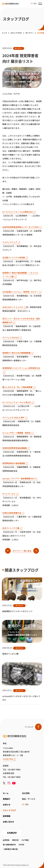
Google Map (8, 759)
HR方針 (22, 845)
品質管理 (6, 840)
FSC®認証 (25, 840)
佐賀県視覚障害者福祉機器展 (15, 448)
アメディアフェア (10, 242)
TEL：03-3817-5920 (12, 777)
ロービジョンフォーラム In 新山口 (17, 402)
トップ (4, 33)
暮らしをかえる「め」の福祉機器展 (17, 387)
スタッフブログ (16, 33)
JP (32, 4)
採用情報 (7, 816)
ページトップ (29, 727)
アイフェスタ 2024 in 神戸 (13, 418)
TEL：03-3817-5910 (12, 769)
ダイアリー (29, 33)
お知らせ (7, 805)
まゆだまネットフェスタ (13, 307)
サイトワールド (9, 494)
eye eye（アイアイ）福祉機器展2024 (18, 478)
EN (35, 4)
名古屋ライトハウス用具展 (14, 257)
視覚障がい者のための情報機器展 (16, 353)
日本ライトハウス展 (11, 528)
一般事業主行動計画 (10, 849)
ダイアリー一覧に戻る (22, 551)
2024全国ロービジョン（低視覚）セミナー (20, 292)
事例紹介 (7, 799)
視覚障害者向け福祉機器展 (14, 463)
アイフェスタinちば (11, 338)
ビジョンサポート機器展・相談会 (16, 433)
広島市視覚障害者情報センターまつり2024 (20, 227)
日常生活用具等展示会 (12, 513)
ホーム (6, 793)
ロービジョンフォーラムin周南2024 (17, 212)
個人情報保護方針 (9, 845)
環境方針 (15, 840)
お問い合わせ (8, 822)
